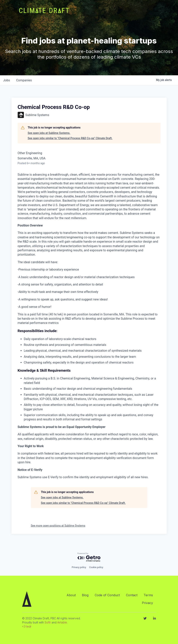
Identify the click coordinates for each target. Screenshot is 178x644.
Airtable (62, 622)
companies (24, 80)
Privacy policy (79, 567)
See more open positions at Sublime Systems (58, 526)
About (71, 595)
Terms (148, 595)
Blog (85, 595)
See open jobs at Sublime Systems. (49, 133)
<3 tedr (27, 626)
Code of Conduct (107, 595)
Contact (132, 595)
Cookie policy (96, 567)
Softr (48, 622)
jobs (7, 80)
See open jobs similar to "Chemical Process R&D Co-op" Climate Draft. (70, 138)
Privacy (147, 603)
